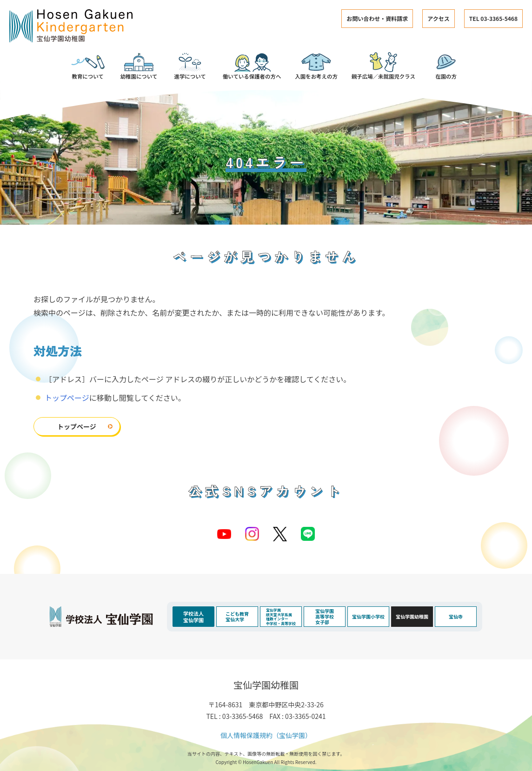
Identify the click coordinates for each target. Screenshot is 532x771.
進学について (190, 66)
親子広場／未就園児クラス (383, 66)
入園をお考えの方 (316, 66)
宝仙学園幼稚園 (412, 616)
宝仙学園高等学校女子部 (325, 616)
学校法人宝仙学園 (193, 617)
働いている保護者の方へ (252, 66)
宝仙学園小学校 (368, 616)
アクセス (438, 18)
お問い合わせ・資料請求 (377, 18)
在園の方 (446, 66)
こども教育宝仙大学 (237, 616)
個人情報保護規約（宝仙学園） (266, 735)
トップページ (67, 398)
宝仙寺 (456, 616)
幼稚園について (139, 66)
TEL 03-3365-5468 (493, 18)
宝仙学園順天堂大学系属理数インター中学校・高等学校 (281, 617)
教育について (88, 66)
